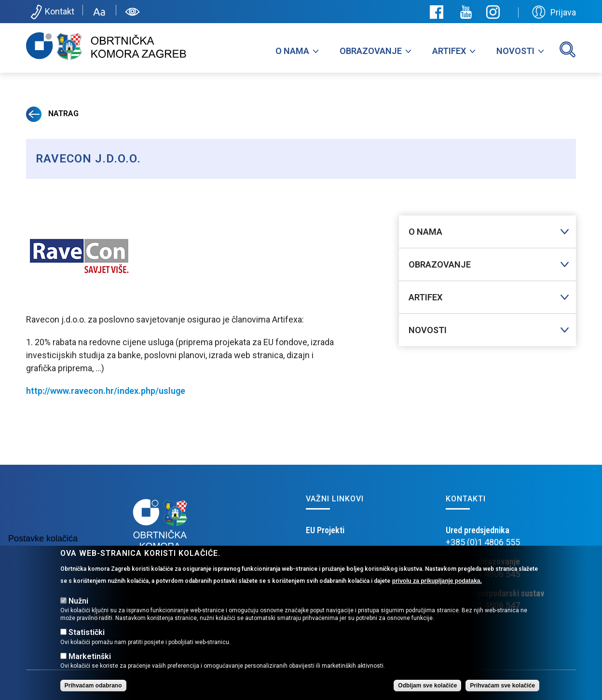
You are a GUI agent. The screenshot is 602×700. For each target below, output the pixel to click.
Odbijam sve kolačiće (427, 686)
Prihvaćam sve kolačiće (502, 686)
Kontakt (51, 12)
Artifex (449, 51)
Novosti (515, 51)
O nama (292, 51)
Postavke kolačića (43, 538)
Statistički (87, 632)
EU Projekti (325, 530)
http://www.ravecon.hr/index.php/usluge (106, 391)
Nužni (78, 601)
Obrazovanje (371, 51)
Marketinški (90, 656)
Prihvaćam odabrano (93, 686)
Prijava (554, 12)
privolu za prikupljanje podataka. (437, 581)
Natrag (52, 114)
